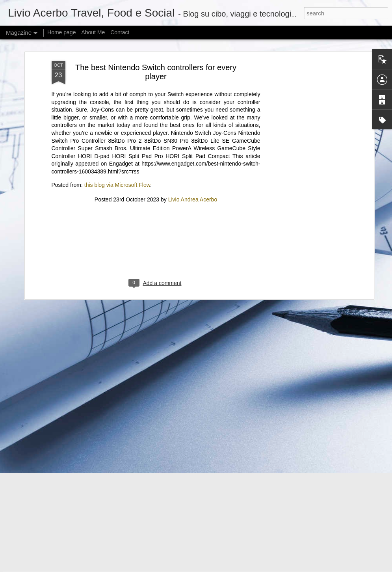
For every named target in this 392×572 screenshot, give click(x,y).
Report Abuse (275, 568)
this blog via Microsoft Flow (117, 103)
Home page (61, 32)
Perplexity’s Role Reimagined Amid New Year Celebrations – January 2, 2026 (141, 514)
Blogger (252, 568)
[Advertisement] (156, 169)
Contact (120, 32)
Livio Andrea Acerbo (193, 118)
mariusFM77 (206, 568)
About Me (93, 32)
